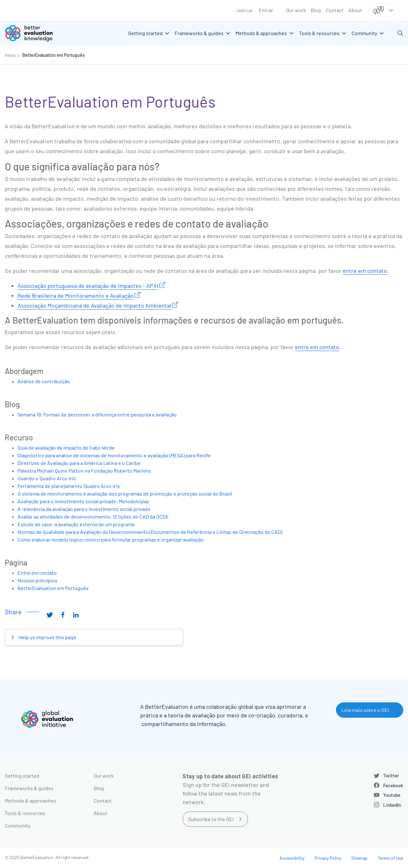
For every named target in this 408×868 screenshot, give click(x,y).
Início (10, 55)
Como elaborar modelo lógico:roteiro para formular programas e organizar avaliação (111, 539)
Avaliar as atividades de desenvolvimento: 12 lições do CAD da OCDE (93, 516)
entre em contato (317, 347)
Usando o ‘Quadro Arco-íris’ (47, 478)
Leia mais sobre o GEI (365, 710)
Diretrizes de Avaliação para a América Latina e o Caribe (79, 463)
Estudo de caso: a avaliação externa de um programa (76, 524)
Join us (244, 10)
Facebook (393, 785)
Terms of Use (390, 858)
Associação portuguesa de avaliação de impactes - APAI (88, 286)
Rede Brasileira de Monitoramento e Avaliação (76, 296)
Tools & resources (25, 813)
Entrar (266, 10)
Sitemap (359, 858)
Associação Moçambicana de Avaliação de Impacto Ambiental (94, 305)
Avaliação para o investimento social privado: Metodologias (83, 501)
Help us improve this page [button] (47, 637)
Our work (296, 10)
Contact (335, 10)
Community (18, 825)
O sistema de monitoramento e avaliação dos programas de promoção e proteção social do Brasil (125, 494)
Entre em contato (37, 573)
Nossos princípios (37, 580)
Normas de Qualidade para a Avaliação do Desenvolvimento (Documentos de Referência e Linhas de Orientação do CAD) (150, 532)
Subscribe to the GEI (211, 819)
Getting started (22, 776)
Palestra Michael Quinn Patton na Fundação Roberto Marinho (84, 471)
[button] (400, 33)
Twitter (391, 775)
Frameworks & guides (29, 788)
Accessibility (292, 858)
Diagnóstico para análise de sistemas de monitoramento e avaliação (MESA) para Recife (114, 455)
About (355, 10)
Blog (316, 10)
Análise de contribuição (44, 381)
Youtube (392, 795)
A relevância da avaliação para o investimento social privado (84, 509)
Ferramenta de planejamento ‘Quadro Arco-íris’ (69, 486)
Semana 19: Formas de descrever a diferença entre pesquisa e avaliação (97, 414)
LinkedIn (392, 805)
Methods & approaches (30, 801)
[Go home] (33, 33)
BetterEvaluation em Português (54, 55)
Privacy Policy (328, 858)
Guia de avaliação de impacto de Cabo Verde (66, 448)
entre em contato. (366, 271)
